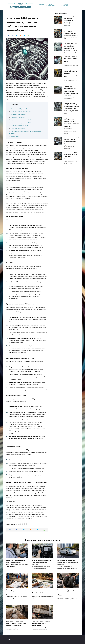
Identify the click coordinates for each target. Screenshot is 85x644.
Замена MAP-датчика (18, 128)
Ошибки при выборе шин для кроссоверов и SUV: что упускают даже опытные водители (66, 592)
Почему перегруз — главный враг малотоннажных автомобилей (41, 623)
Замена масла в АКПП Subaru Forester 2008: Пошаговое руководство (70, 155)
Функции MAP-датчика (19, 114)
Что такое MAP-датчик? (19, 109)
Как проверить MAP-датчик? (21, 125)
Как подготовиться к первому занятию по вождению (16, 561)
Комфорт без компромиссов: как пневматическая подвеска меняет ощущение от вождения (71, 90)
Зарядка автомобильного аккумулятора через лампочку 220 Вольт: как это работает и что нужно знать (71, 122)
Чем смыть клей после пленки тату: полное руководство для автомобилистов (70, 46)
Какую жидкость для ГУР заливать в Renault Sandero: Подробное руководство (71, 140)
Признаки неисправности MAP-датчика (24, 120)
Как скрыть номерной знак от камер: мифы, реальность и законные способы (71, 59)
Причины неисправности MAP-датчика (24, 123)
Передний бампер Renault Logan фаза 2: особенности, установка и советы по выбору (71, 106)
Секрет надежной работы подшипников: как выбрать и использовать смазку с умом (71, 73)
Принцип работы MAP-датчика (21, 112)
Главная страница (11, 13)
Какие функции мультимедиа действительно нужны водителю (41, 562)
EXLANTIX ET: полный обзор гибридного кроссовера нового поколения (67, 562)
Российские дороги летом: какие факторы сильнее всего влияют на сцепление (16, 623)
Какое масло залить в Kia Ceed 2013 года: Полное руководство (70, 32)
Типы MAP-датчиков (18, 117)
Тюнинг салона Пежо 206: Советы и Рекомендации (70, 18)
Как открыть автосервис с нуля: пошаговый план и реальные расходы (17, 591)
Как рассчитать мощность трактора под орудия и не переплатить (40, 591)
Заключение (15, 136)
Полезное (41, 4)
